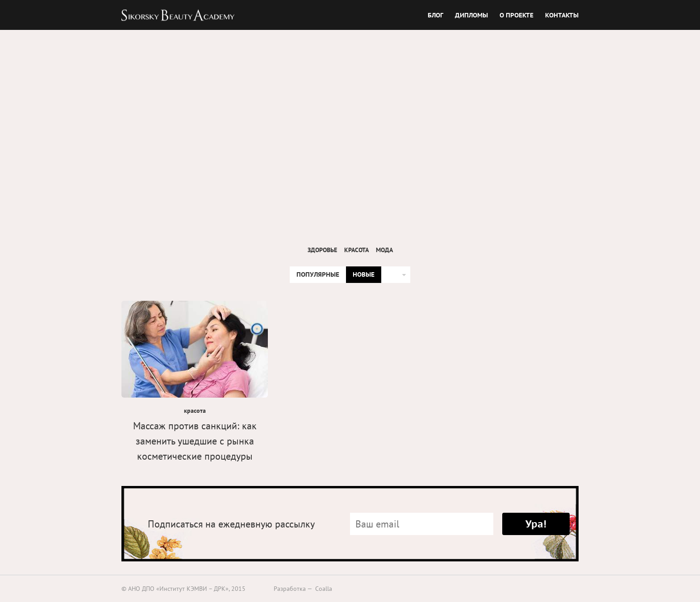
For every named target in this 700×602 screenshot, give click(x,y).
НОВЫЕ (364, 274)
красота (356, 250)
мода (384, 250)
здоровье (322, 250)
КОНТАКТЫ (562, 15)
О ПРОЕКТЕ (517, 15)
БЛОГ (435, 15)
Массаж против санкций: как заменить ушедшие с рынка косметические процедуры (195, 441)
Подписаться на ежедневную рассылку (231, 524)
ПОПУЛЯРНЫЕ (318, 274)
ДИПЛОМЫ (471, 15)
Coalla (324, 589)
